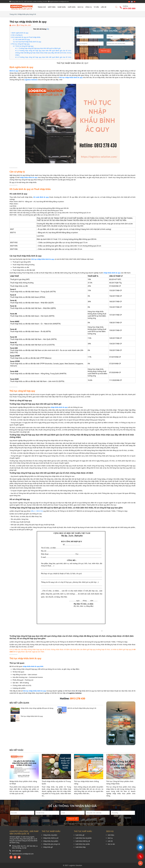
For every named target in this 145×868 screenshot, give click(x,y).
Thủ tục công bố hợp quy (20, 44)
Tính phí (105, 51)
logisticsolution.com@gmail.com (23, 854)
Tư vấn (96, 7)
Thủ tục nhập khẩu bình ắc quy (32, 716)
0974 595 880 (16, 851)
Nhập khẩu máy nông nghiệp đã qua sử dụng (37, 708)
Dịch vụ (80, 7)
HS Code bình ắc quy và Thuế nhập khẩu (26, 37)
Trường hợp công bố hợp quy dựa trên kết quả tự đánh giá (38, 48)
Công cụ (89, 7)
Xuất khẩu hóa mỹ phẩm (84, 838)
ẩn (48, 29)
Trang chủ (42, 7)
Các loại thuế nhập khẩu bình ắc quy (27, 42)
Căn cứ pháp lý (17, 35)
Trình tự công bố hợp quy (23, 46)
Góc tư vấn (111, 844)
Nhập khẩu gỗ (48, 847)
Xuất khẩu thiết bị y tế (83, 841)
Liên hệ (104, 7)
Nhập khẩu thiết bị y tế (51, 838)
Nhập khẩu (62, 7)
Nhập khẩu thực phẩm (51, 841)
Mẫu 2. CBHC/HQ (37, 511)
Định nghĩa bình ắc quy (19, 33)
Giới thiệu (52, 7)
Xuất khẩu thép (81, 847)
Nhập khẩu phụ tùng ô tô (27, 14)
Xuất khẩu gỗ (80, 835)
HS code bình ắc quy (21, 39)
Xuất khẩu (72, 7)
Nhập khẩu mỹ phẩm (50, 835)
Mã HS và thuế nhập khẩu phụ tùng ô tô (82, 708)
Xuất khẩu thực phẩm (83, 844)
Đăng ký (73, 819)
